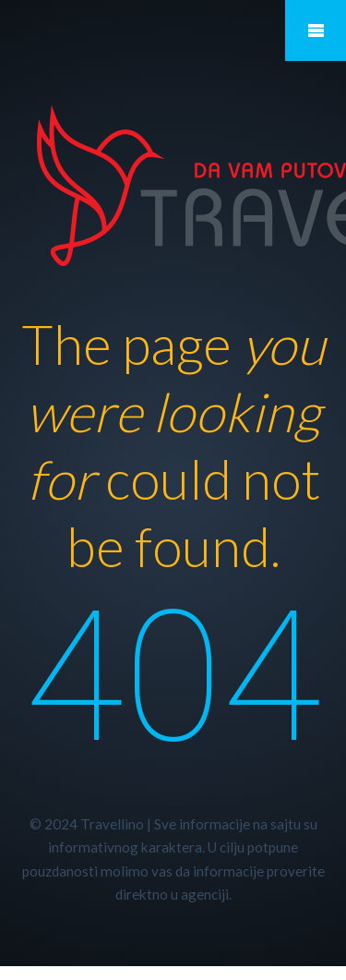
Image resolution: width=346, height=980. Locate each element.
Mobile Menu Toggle (316, 30)
